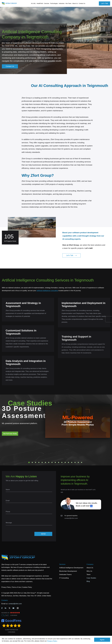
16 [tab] (78, 462)
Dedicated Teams (65, 575)
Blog (88, 581)
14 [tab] (72, 462)
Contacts (5, 600)
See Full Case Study (10, 434)
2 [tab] (32, 462)
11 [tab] (62, 462)
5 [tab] (42, 462)
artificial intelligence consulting (47, 291)
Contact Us (82, 3)
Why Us (89, 571)
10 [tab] (59, 462)
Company (90, 564)
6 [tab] (45, 462)
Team (89, 575)
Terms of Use (16, 587)
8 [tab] (52, 462)
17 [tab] (82, 462)
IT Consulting (64, 578)
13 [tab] (68, 462)
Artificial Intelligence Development (71, 568)
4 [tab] (39, 462)
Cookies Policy (27, 587)
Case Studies (91, 578)
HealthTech (40, 3)
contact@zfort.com (71, 518)
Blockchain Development (68, 571)
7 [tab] (49, 462)
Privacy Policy (52, 641)
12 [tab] (65, 462)
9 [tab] (55, 462)
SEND (43, 534)
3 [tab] (36, 462)
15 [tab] (75, 462)
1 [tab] (29, 462)
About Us (90, 568)
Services (62, 564)
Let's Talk (104, 3)
